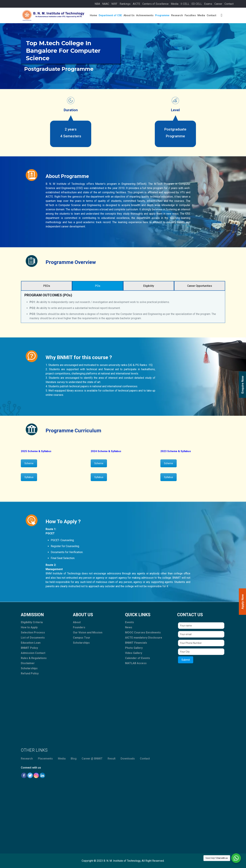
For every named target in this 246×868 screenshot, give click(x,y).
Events (129, 622)
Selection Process (33, 632)
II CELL (185, 4)
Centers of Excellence (155, 4)
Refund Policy (30, 673)
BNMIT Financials (136, 643)
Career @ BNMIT (92, 759)
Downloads (128, 759)
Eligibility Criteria (32, 622)
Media (175, 4)
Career (218, 4)
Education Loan (31, 643)
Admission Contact (33, 653)
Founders (79, 627)
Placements (45, 759)
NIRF (114, 4)
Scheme (29, 463)
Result (112, 759)
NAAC (106, 4)
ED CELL (197, 4)
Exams (208, 4)
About (77, 622)
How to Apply (29, 627)
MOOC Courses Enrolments (143, 632)
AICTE (136, 4)
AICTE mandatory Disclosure (144, 638)
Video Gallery (134, 653)
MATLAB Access (136, 663)
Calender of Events (138, 658)
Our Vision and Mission (88, 632)
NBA (97, 4)
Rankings (125, 4)
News (129, 627)
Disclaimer (28, 663)
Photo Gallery (134, 648)
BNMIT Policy (29, 648)
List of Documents (33, 638)
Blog (74, 759)
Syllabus (29, 477)
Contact (229, 4)
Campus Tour (82, 638)
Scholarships (29, 668)
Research (27, 759)
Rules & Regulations (34, 658)
